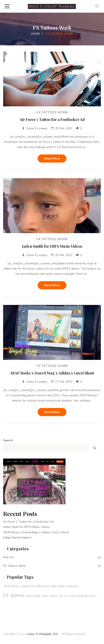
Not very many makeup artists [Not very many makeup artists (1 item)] (77, 596)
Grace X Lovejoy (37, 128)
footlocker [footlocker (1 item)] (72, 586)
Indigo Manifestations (17, 538)
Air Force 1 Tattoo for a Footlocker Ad (52, 119)
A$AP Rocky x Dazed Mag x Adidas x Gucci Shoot (52, 373)
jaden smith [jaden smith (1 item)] (33, 596)
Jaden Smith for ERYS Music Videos (52, 246)
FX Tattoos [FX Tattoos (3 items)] (14, 595)
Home (35, 34)
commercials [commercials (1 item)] (28, 586)
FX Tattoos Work (52, 112)
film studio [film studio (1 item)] (58, 586)
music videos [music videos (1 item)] (49, 596)
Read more (52, 159)
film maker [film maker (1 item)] (43, 586)
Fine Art (8, 557)
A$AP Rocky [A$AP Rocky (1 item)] (11, 586)
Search (8, 440)
